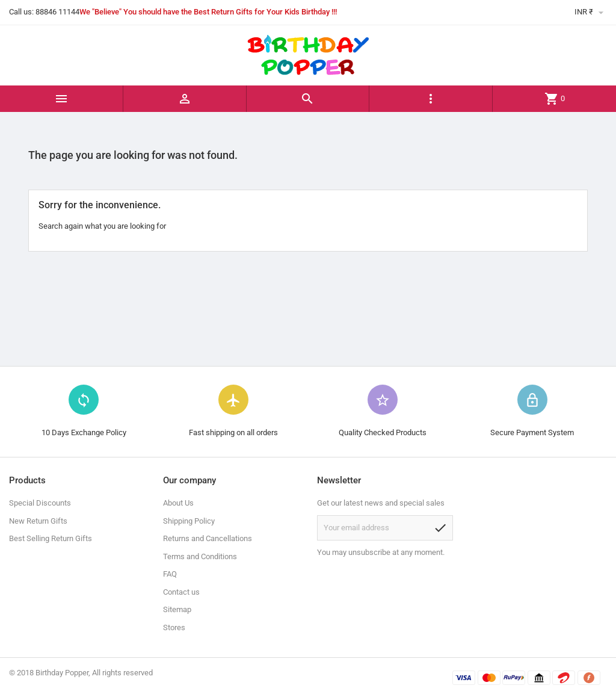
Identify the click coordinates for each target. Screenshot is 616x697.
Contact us (181, 592)
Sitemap (177, 609)
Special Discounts (40, 503)
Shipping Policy (189, 521)
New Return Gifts (38, 521)
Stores (174, 627)
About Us (178, 503)
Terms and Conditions (200, 556)
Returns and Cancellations (208, 538)
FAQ (170, 574)
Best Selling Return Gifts (51, 538)
